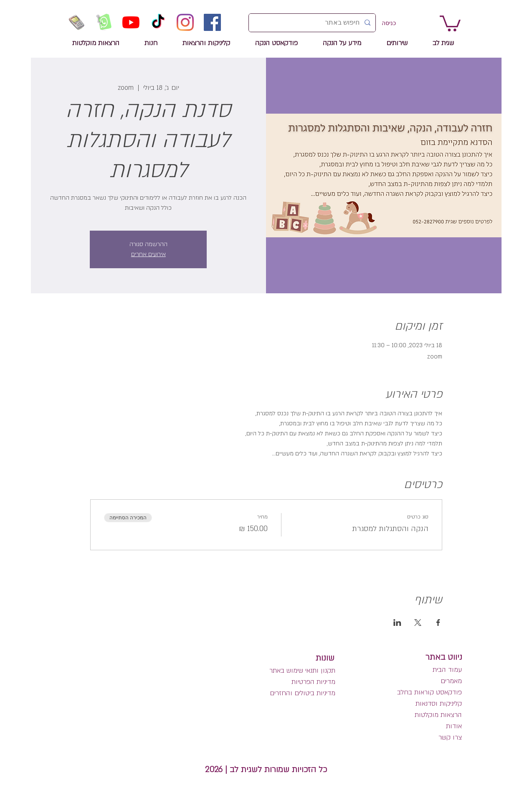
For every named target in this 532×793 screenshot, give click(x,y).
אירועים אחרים (148, 254)
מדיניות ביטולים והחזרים (303, 693)
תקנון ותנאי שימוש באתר (302, 671)
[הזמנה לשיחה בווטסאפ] (104, 22)
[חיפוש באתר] (313, 23)
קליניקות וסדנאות (439, 704)
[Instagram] (185, 22)
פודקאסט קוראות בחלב (429, 692)
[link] (450, 23)
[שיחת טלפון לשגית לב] (77, 22)
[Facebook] (212, 22)
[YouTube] (131, 22)
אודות (454, 726)
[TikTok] (158, 22)
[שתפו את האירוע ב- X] (418, 623)
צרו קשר (450, 737)
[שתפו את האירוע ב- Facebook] (438, 623)
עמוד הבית (447, 670)
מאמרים (450, 681)
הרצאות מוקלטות (438, 715)
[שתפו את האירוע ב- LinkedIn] (397, 623)
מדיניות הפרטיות (313, 682)
